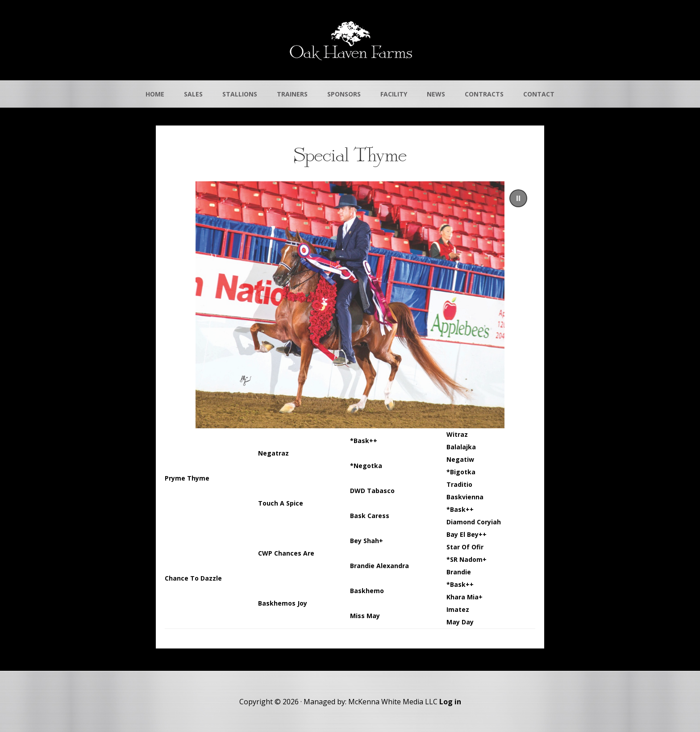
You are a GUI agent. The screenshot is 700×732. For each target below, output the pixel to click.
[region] (350, 305)
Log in (450, 702)
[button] (518, 198)
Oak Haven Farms (350, 40)
